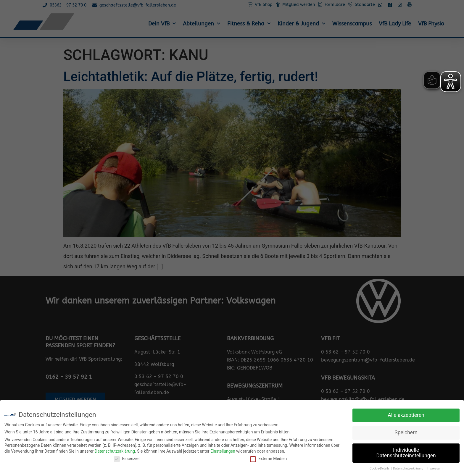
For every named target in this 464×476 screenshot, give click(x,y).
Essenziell (127, 459)
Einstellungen (223, 451)
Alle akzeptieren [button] (406, 415)
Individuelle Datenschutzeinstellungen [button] (406, 453)
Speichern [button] (406, 433)
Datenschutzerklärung (115, 451)
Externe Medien (268, 459)
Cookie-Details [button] (380, 468)
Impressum (435, 468)
